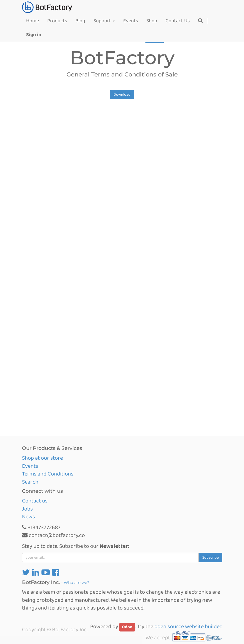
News (29, 517)
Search (30, 482)
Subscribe (210, 558)
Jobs (27, 509)
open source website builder (188, 626)
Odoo (127, 627)
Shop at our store (42, 458)
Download (122, 95)
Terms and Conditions (48, 474)
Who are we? (76, 583)
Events (30, 466)
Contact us (35, 501)
